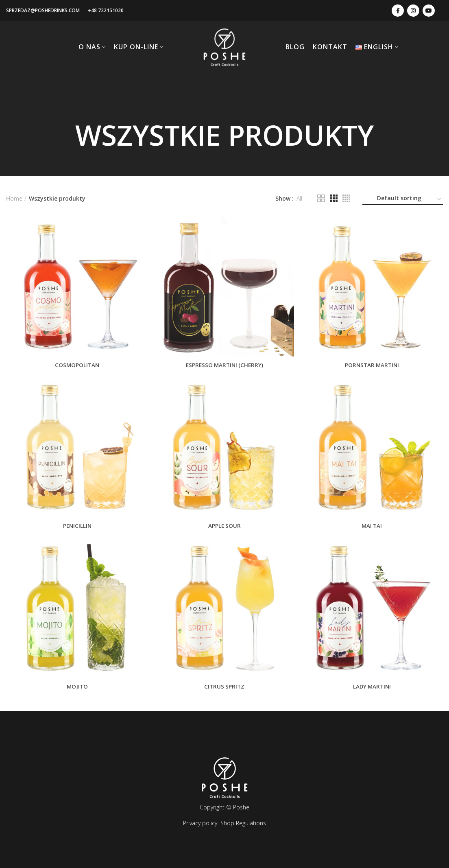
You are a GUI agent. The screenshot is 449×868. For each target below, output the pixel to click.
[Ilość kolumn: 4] (346, 198)
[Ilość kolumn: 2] (321, 198)
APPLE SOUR (224, 527)
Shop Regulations (243, 823)
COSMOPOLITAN (76, 365)
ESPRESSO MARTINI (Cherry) (224, 365)
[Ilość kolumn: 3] (334, 198)
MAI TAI (373, 527)
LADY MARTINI (373, 689)
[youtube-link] (429, 11)
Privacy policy (200, 823)
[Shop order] (403, 200)
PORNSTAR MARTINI (373, 365)
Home (14, 198)
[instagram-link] (413, 11)
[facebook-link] (398, 11)
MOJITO (76, 689)
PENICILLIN (76, 527)
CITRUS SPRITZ (224, 689)
